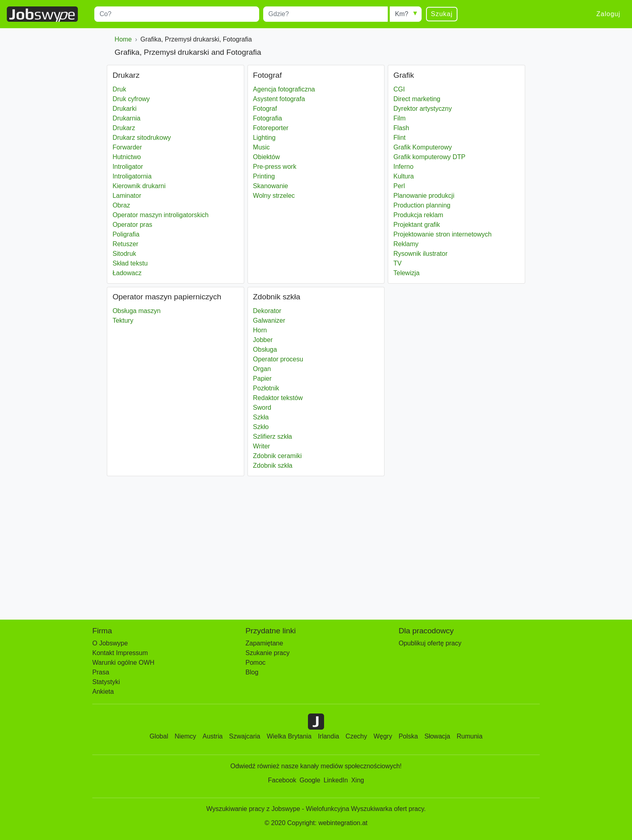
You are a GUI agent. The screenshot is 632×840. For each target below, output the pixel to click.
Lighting (264, 138)
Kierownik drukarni (139, 186)
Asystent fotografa (279, 99)
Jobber (263, 340)
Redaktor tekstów (278, 398)
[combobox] (177, 14)
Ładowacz (127, 273)
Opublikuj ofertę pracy (430, 643)
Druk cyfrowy (131, 99)
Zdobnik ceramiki (278, 456)
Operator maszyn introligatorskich (160, 215)
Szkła (261, 417)
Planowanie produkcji (424, 196)
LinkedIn (336, 780)
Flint (399, 138)
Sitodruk (124, 254)
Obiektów (267, 157)
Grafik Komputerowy (423, 147)
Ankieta (103, 692)
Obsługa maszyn (136, 311)
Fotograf (265, 109)
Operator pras (132, 225)
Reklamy (406, 244)
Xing (358, 780)
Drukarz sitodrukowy (142, 138)
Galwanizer (269, 320)
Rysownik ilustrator (420, 254)
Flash (401, 128)
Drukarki (125, 109)
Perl (399, 186)
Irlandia (328, 736)
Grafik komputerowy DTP (429, 157)
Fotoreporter (271, 128)
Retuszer (125, 244)
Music (262, 147)
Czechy (356, 736)
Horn (260, 330)
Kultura (404, 176)
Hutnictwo (127, 157)
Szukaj (442, 14)
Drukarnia (126, 118)
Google (310, 780)
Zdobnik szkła (273, 466)
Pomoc (256, 663)
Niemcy (185, 736)
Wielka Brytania (289, 736)
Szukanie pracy (267, 653)
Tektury (123, 320)
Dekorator (267, 311)
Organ (262, 369)
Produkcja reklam (418, 215)
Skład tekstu (130, 263)
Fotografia (268, 118)
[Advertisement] (305, 544)
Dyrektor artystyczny (423, 109)
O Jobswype (110, 643)
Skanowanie (271, 186)
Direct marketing (417, 99)
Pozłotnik (266, 388)
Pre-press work (275, 167)
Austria (213, 736)
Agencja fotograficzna (284, 89)
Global (159, 736)
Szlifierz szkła (273, 437)
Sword (262, 408)
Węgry (383, 736)
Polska (408, 736)
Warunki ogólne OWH (123, 663)
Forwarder (127, 147)
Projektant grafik (417, 225)
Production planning (422, 205)
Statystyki (106, 682)
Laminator (127, 196)
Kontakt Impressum (120, 653)
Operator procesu (278, 359)
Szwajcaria (244, 736)
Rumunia (470, 736)
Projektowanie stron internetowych (443, 234)
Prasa (101, 672)
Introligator (128, 167)
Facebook (282, 780)
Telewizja (406, 273)
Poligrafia (126, 234)
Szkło (261, 427)
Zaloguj (608, 14)
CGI (399, 89)
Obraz (121, 205)
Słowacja (437, 736)
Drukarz (124, 128)
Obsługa (265, 349)
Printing (264, 176)
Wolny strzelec (274, 196)
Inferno (403, 167)
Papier (262, 379)
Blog (252, 672)
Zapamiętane (264, 643)
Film (399, 118)
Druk (119, 89)
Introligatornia (132, 176)
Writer (262, 446)
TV (397, 263)
